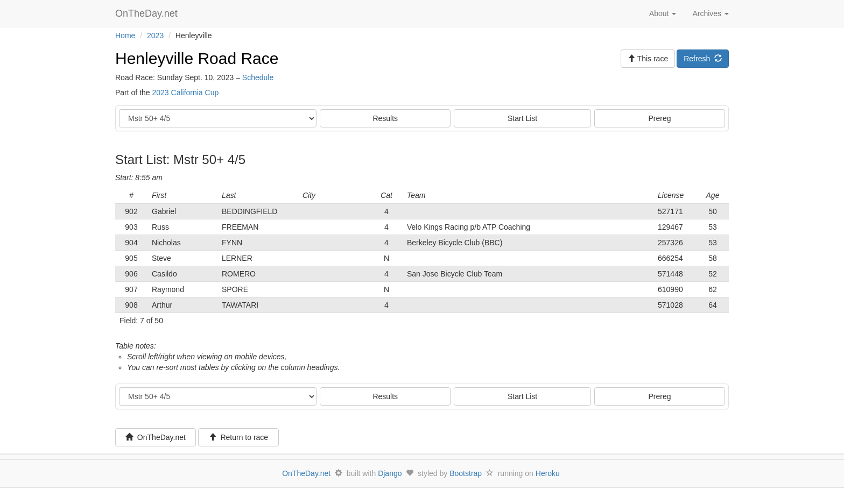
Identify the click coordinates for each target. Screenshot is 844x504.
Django (390, 473)
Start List (522, 118)
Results (385, 118)
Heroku (548, 473)
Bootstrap (466, 473)
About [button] (663, 13)
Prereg (660, 118)
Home (125, 36)
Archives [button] (711, 13)
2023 (155, 36)
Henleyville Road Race (197, 58)
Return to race (239, 437)
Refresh (703, 59)
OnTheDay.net (148, 13)
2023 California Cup (185, 93)
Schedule (258, 77)
